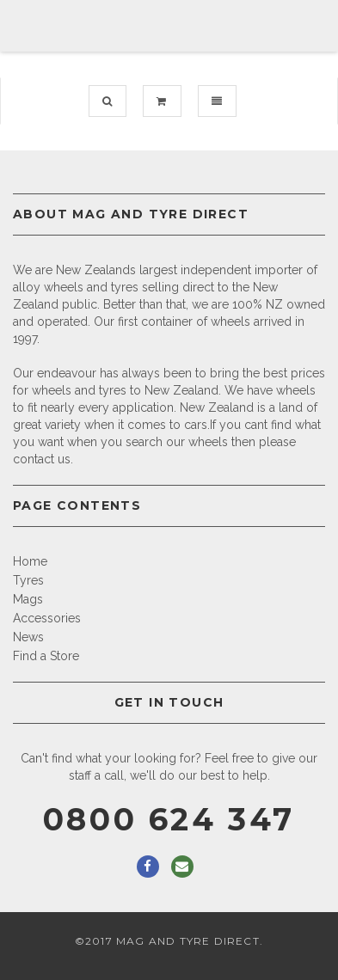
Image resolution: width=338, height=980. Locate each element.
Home (30, 561)
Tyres (28, 580)
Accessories (47, 618)
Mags (28, 599)
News (28, 637)
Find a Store (46, 656)
